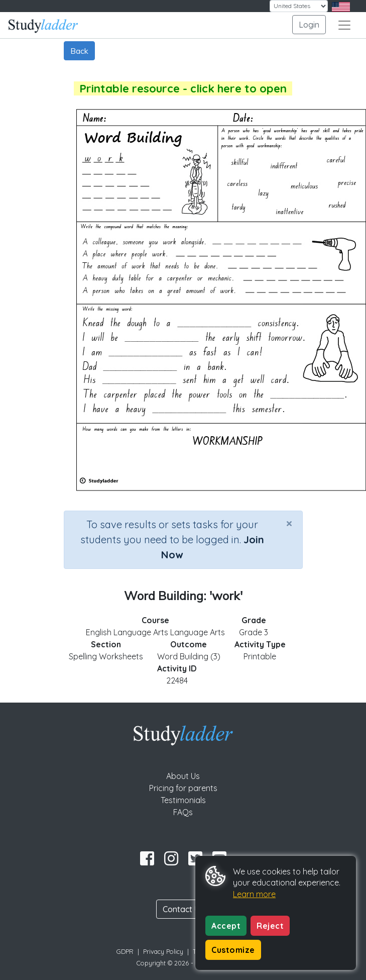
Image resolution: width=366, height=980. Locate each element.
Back (79, 51)
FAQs (183, 812)
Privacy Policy (163, 951)
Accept (226, 926)
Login (309, 25)
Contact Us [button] (183, 909)
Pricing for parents (183, 788)
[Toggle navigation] (344, 25)
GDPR (125, 951)
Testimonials (183, 800)
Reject (270, 926)
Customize (233, 950)
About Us (183, 776)
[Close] (289, 523)
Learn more (254, 894)
